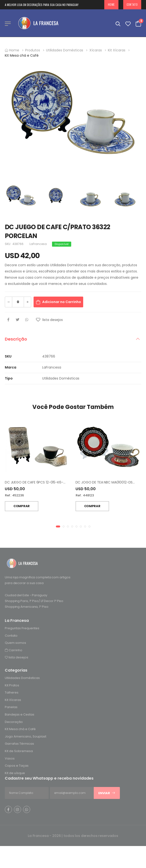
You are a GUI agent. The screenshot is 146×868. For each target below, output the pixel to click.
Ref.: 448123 (85, 495)
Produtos (33, 50)
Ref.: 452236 (15, 495)
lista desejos (17, 658)
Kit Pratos (12, 685)
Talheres (12, 693)
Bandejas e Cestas (20, 714)
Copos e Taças (17, 766)
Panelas (11, 707)
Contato (132, 5)
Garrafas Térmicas (19, 744)
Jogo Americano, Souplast (26, 736)
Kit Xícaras (117, 50)
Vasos (10, 758)
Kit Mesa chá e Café (22, 55)
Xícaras (96, 50)
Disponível (62, 244)
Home (111, 5)
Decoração (14, 722)
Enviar (107, 793)
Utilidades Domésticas (65, 50)
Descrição (16, 339)
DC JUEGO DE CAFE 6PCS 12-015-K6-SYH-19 (40, 482)
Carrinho (14, 650)
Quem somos (15, 643)
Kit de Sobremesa (19, 751)
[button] (58, 526)
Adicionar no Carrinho (62, 302)
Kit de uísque (15, 773)
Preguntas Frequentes (22, 628)
